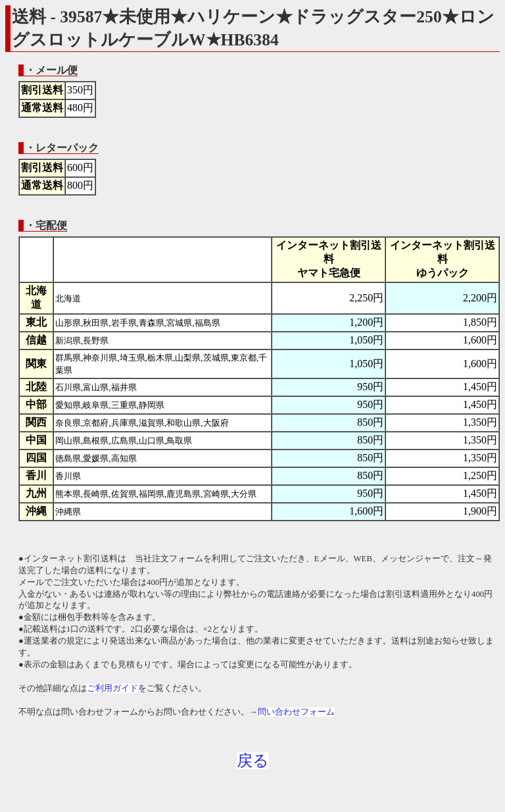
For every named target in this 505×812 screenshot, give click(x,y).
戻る (253, 761)
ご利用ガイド (112, 688)
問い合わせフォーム (296, 712)
